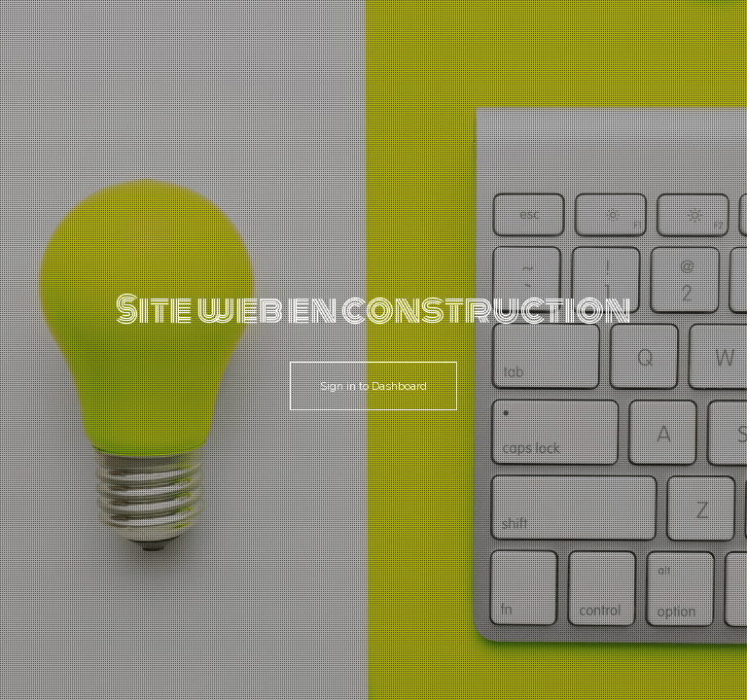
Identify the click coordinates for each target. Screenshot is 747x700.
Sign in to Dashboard (373, 386)
